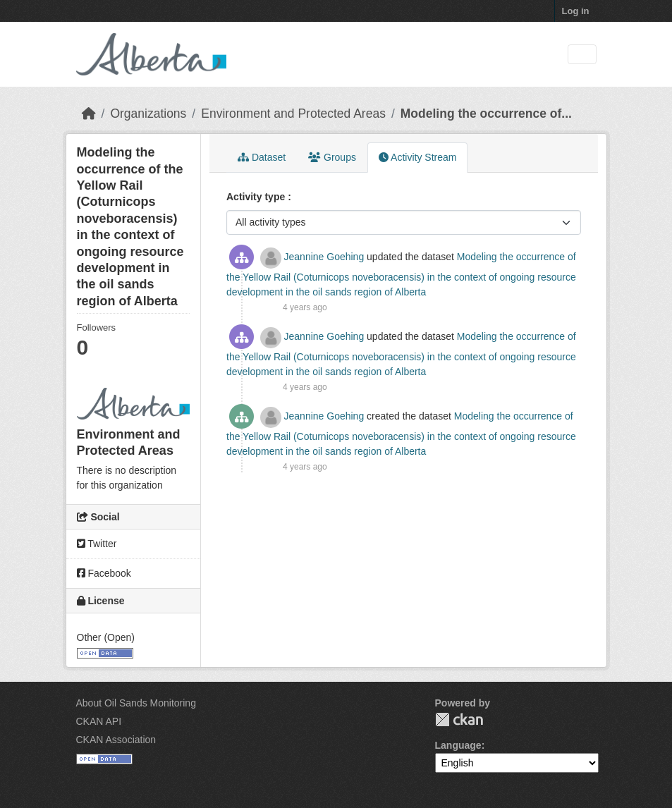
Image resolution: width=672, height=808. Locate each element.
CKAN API (99, 721)
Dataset (262, 157)
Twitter (97, 544)
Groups (332, 157)
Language (458, 745)
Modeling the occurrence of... (486, 114)
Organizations (148, 114)
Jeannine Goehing (324, 257)
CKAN (459, 720)
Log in (576, 11)
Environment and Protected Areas (293, 114)
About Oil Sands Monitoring (136, 703)
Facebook (104, 573)
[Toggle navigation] (582, 55)
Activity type (257, 197)
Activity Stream (417, 157)
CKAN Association (116, 740)
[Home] (89, 114)
